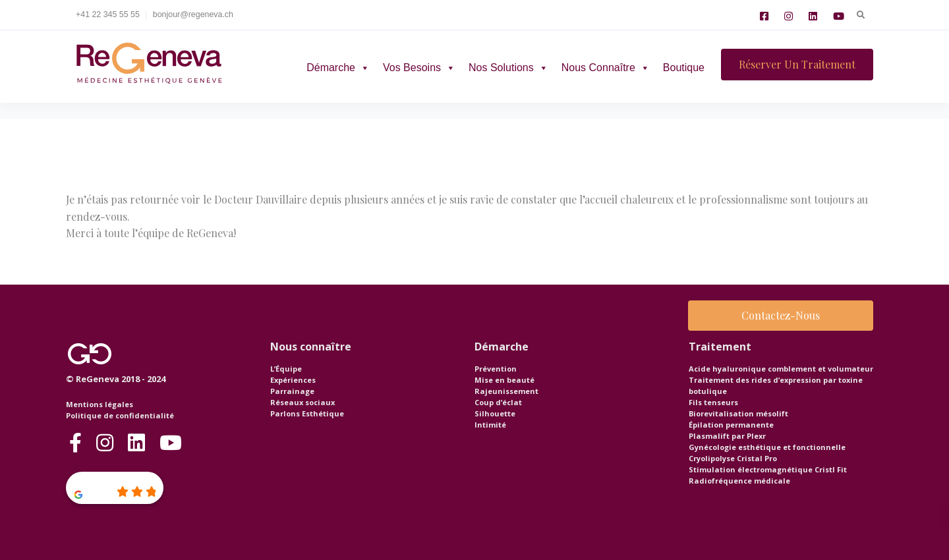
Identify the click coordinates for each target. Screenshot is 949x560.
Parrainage (292, 391)
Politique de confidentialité (120, 415)
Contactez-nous (781, 315)
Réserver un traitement (797, 64)
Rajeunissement (506, 391)
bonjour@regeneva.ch (193, 14)
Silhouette (495, 413)
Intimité (490, 425)
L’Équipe (286, 369)
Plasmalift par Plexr (727, 436)
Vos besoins (419, 68)
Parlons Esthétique (307, 413)
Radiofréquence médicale (739, 481)
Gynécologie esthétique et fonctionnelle (767, 447)
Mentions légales (100, 404)
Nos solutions (508, 68)
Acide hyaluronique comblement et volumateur (781, 369)
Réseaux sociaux (302, 402)
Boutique (684, 68)
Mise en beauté (504, 380)
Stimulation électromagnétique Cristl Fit (768, 469)
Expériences (293, 380)
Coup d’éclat (498, 402)
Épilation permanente (731, 425)
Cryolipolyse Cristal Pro (733, 458)
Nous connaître (606, 68)
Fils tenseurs (713, 402)
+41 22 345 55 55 (108, 14)
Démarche (338, 68)
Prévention (496, 369)
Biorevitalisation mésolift (738, 413)
